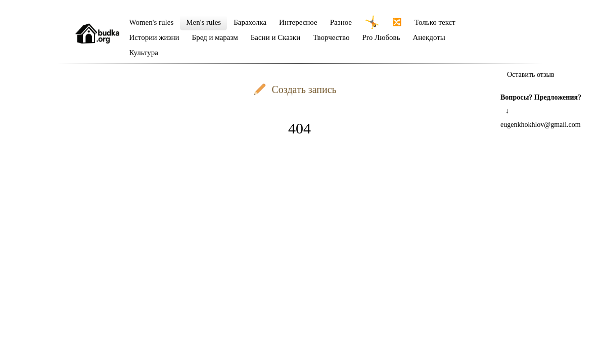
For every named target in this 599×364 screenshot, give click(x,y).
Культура (144, 53)
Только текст (435, 22)
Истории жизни (154, 37)
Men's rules (203, 22)
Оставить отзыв (531, 75)
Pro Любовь (381, 37)
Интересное (298, 22)
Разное (341, 22)
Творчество (331, 37)
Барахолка (250, 22)
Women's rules (152, 22)
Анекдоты (429, 37)
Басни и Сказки (275, 37)
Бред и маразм (215, 37)
